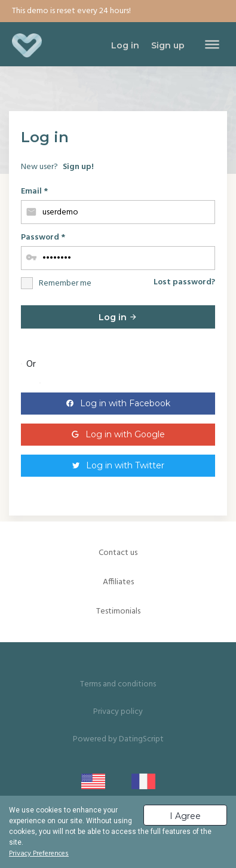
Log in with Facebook (125, 403)
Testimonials (118, 611)
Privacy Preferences (39, 854)
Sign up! (78, 167)
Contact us (118, 553)
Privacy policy (118, 712)
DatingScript (141, 739)
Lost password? (184, 282)
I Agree (185, 816)
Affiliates (118, 582)
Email (34, 191)
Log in (118, 317)
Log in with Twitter (125, 465)
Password (43, 237)
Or (31, 364)
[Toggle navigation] (212, 45)
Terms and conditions (118, 684)
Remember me (65, 283)
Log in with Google (125, 434)
